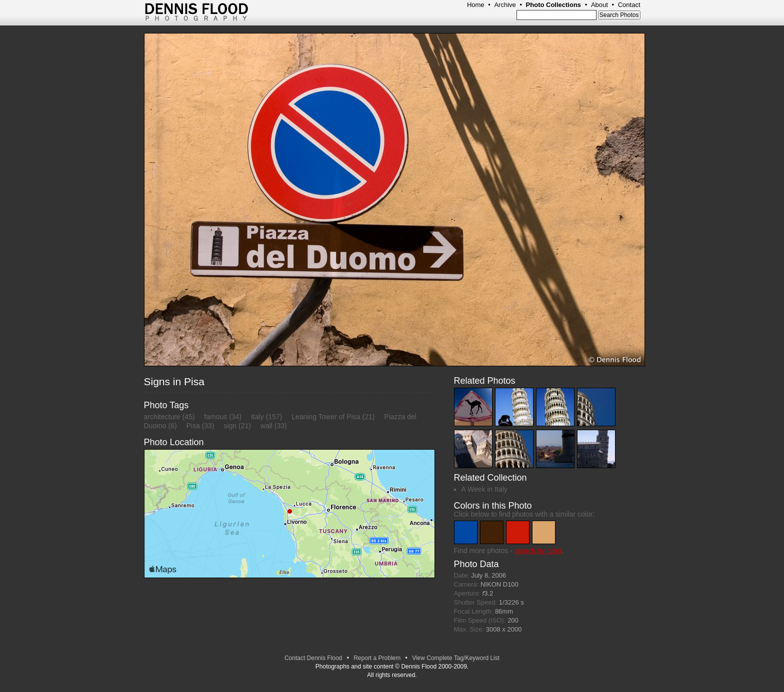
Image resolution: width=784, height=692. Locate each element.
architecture (162, 417)
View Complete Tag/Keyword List (456, 658)
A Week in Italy (484, 489)
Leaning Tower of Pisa (326, 417)
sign (230, 426)
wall (266, 426)
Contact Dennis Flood (313, 658)
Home (476, 5)
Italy (257, 417)
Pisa (193, 426)
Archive (505, 5)
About (599, 5)
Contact (629, 5)
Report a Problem (377, 658)
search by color (538, 551)
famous (215, 417)
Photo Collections (554, 5)
